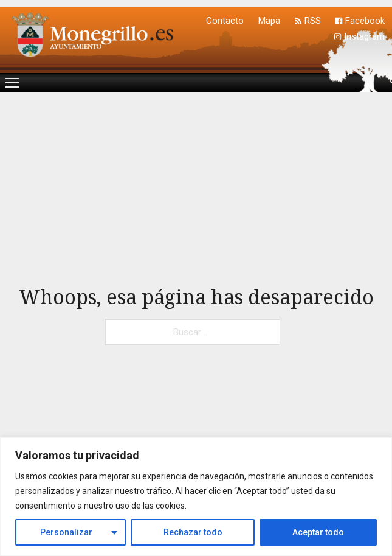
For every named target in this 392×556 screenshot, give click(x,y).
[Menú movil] (12, 83)
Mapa (269, 21)
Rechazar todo (193, 532)
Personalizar (66, 532)
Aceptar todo (318, 532)
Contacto (225, 21)
